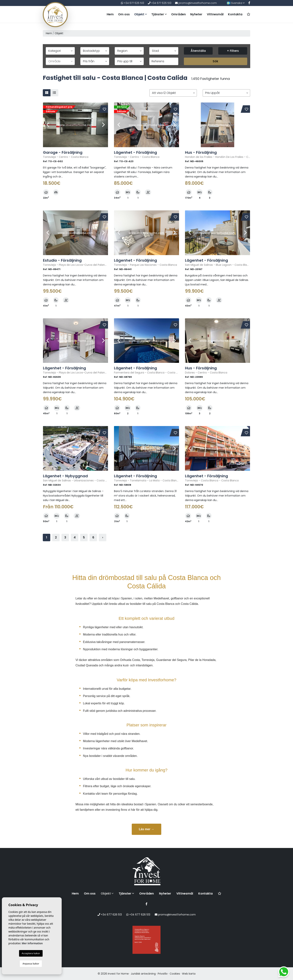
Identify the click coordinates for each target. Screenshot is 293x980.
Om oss (124, 14)
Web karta (189, 974)
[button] (173, 93)
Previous (48, 125)
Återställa (198, 51)
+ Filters (233, 51)
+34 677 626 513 (132, 3)
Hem (110, 14)
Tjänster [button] (159, 14)
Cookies (175, 974)
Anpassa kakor (31, 964)
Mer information (32, 943)
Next (103, 125)
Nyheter (196, 14)
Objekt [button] (141, 14)
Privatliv (163, 974)
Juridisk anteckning (143, 974)
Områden (178, 14)
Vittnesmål (215, 14)
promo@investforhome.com (196, 3)
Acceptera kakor (31, 953)
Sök (215, 61)
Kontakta (235, 14)
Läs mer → (146, 829)
